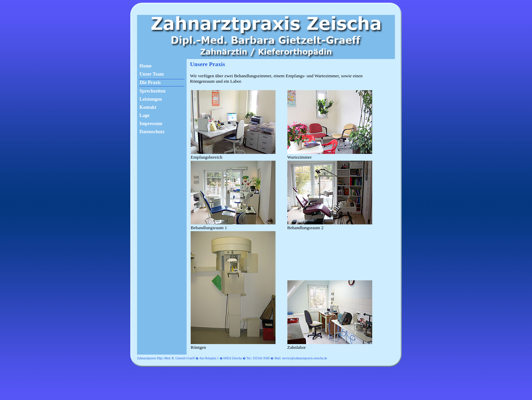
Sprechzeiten (153, 91)
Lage (145, 115)
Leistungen (151, 99)
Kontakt (148, 107)
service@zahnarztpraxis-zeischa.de (305, 358)
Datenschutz (152, 132)
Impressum (151, 124)
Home (146, 66)
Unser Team (152, 74)
